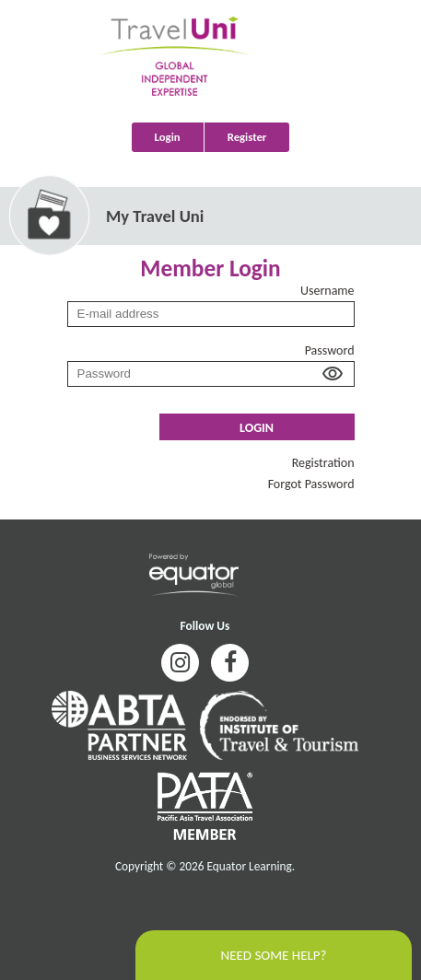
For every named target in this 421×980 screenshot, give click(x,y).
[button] (330, 376)
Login (168, 137)
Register (247, 137)
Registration (323, 463)
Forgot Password (311, 484)
